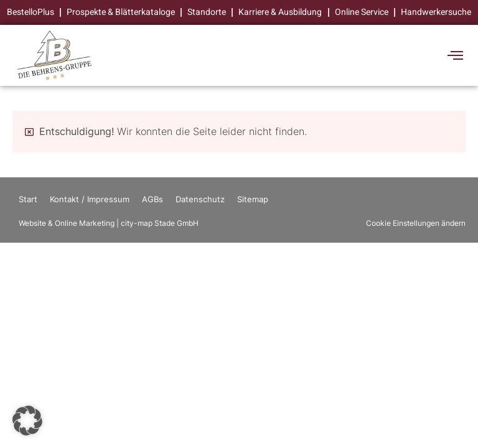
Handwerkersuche (436, 12)
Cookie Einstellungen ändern (416, 223)
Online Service (362, 12)
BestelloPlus (31, 12)
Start (28, 199)
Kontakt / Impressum (90, 199)
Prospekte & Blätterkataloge (121, 12)
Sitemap (253, 199)
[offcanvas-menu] (455, 56)
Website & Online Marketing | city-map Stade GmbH (109, 223)
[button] (27, 421)
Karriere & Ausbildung (281, 12)
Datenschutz (200, 199)
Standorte (207, 12)
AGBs (152, 199)
